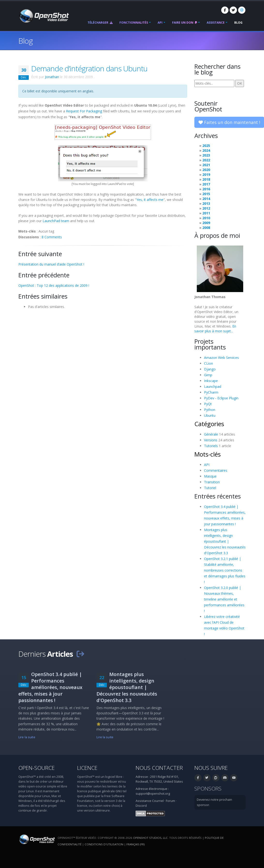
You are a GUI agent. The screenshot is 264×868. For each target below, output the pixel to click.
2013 (206, 203)
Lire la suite (27, 737)
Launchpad (213, 386)
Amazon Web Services (221, 358)
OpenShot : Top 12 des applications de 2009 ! (54, 285)
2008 (206, 228)
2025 (206, 146)
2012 (206, 208)
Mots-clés (208, 454)
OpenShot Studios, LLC (150, 838)
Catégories (209, 424)
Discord (141, 806)
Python (210, 410)
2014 (206, 199)
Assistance (216, 23)
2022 (206, 160)
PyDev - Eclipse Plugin (221, 398)
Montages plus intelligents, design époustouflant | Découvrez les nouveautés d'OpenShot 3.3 (225, 541)
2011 (206, 213)
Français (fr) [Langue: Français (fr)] (136, 844)
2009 (206, 223)
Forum (170, 801)
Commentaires (216, 470)
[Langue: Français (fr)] (242, 10)
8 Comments (52, 237)
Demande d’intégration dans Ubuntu (89, 68)
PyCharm (211, 392)
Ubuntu (210, 415)
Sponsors (208, 789)
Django (210, 369)
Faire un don (185, 23)
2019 (206, 174)
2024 (206, 150)
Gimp (208, 375)
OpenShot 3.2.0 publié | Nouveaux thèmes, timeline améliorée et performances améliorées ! (224, 599)
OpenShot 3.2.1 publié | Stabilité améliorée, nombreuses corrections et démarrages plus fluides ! (225, 570)
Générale (211, 434)
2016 (206, 189)
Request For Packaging (84, 111)
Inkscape (211, 381)
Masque (210, 476)
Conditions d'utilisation (104, 844)
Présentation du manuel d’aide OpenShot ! (51, 264)
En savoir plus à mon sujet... (215, 329)
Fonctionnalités (134, 23)
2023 (206, 155)
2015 (206, 194)
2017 (206, 184)
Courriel (158, 801)
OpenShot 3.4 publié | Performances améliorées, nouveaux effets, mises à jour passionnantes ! (50, 687)
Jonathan (52, 77)
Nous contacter (159, 768)
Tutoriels (211, 446)
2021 (206, 165)
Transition (212, 482)
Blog (238, 23)
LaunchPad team (56, 221)
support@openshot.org (153, 794)
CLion (209, 363)
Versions (211, 440)
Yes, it (141, 200)
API (160, 23)
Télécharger (100, 23)
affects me (155, 200)
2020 (206, 170)
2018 (206, 179)
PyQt (208, 404)
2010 (206, 218)
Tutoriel (210, 488)
